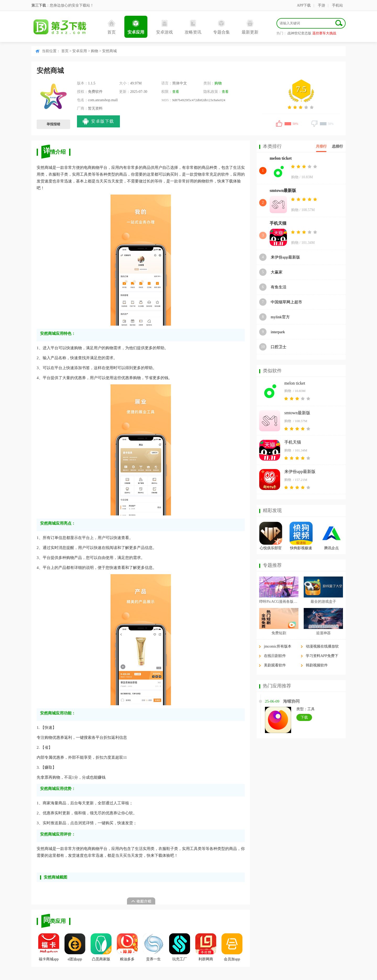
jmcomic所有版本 (278, 646)
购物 (95, 51)
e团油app (75, 947)
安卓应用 (136, 27)
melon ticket (281, 158)
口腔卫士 (279, 347)
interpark (278, 332)
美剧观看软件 (275, 665)
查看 (176, 92)
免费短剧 (279, 633)
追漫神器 (323, 633)
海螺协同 (291, 701)
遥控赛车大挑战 (324, 33)
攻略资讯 (193, 27)
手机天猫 (278, 223)
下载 (304, 717)
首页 (112, 27)
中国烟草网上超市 (286, 302)
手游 (321, 5)
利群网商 (206, 947)
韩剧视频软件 (317, 665)
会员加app (232, 947)
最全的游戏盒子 (323, 602)
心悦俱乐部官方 (271, 549)
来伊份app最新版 (285, 257)
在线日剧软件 (275, 656)
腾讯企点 (331, 548)
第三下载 (39, 5)
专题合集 (221, 27)
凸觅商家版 (101, 947)
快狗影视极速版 (301, 549)
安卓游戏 (164, 27)
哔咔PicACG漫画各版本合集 (279, 602)
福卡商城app (49, 947)
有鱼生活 (279, 287)
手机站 (337, 5)
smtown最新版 (283, 190)
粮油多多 (127, 947)
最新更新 (250, 27)
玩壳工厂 (180, 947)
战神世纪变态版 (299, 33)
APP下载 (304, 5)
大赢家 (277, 272)
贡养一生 (153, 947)
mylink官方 (280, 317)
